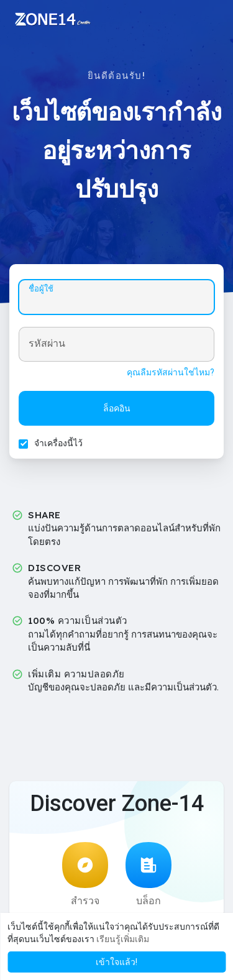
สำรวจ (85, 874)
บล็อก (148, 874)
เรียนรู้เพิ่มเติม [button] (123, 939)
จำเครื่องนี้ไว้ (58, 443)
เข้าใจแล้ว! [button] (116, 962)
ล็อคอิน (117, 408)
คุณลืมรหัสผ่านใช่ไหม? (171, 372)
